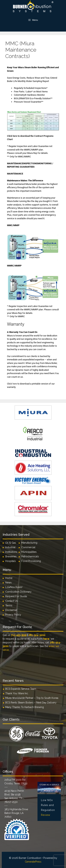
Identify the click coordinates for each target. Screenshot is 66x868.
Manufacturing (29, 543)
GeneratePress (33, 862)
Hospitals (11, 561)
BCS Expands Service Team (21, 689)
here (15, 384)
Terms (9, 605)
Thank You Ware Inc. (17, 693)
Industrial (10, 547)
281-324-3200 (37, 635)
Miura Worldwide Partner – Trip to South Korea (32, 698)
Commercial (28, 547)
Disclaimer (11, 610)
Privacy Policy (13, 615)
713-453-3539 (19, 635)
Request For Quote (16, 596)
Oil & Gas (11, 543)
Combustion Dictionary (18, 592)
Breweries (11, 556)
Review (46, 815)
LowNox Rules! (14, 587)
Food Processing (31, 561)
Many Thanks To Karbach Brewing (25, 707)
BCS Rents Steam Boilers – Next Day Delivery (31, 703)
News (8, 583)
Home (9, 578)
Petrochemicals (30, 556)
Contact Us (12, 601)
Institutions (12, 552)
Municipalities (29, 552)
